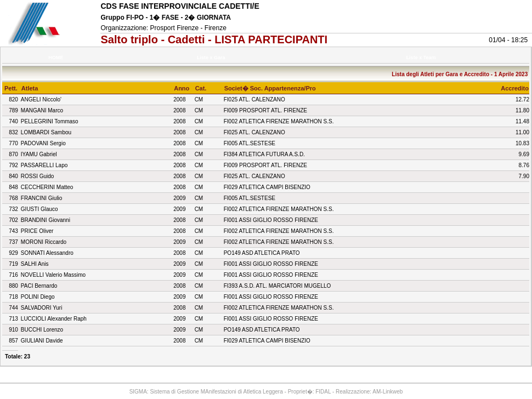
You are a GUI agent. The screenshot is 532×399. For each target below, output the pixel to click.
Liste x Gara (213, 58)
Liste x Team (422, 58)
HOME (56, 58)
